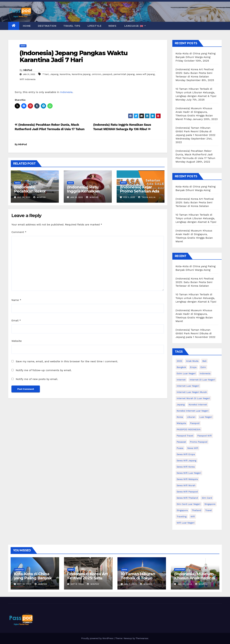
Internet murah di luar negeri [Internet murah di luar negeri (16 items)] (193, 398)
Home (27, 26)
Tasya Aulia (147, 197)
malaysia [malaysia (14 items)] (181, 423)
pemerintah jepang (124, 74)
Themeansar (142, 638)
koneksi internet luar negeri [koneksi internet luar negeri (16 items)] (193, 411)
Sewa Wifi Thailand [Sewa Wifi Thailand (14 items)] (187, 498)
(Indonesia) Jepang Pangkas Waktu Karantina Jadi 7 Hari (74, 56)
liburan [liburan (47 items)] (191, 417)
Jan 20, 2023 (185, 584)
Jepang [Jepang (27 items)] (181, 405)
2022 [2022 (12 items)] (179, 361)
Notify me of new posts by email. (37, 379)
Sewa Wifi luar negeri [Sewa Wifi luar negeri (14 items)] (189, 473)
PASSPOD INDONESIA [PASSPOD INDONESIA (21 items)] (189, 429)
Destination (47, 26)
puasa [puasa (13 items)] (180, 448)
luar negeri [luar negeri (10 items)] (206, 417)
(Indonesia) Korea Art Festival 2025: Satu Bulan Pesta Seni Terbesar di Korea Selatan (195, 73)
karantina (65, 74)
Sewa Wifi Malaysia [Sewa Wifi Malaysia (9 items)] (187, 479)
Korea (71, 570)
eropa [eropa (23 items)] (193, 367)
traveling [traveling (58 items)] (182, 516)
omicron (96, 74)
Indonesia (66, 92)
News (112, 26)
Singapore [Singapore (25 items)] (210, 504)
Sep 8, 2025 (77, 584)
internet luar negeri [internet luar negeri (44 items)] (188, 386)
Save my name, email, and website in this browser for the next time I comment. (67, 361)
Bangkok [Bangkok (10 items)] (181, 367)
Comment (19, 232)
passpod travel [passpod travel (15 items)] (185, 436)
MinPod (28, 70)
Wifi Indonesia (28, 79)
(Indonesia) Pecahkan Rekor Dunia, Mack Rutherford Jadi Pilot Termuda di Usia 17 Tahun (195, 154)
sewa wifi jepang (145, 74)
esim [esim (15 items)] (203, 367)
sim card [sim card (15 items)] (207, 498)
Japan (124, 570)
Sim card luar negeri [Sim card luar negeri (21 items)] (189, 504)
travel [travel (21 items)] (208, 510)
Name (16, 300)
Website (17, 341)
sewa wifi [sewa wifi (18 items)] (193, 448)
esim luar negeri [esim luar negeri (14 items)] (186, 373)
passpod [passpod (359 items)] (195, 423)
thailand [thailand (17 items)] (197, 510)
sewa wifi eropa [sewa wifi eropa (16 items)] (186, 454)
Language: (134, 26)
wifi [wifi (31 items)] (193, 516)
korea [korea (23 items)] (180, 417)
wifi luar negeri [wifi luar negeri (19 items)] (186, 523)
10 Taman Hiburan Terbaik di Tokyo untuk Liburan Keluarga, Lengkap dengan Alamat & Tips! (196, 92)
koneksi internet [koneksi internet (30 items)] (198, 405)
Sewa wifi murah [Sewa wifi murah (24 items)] (186, 485)
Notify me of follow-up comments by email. (44, 370)
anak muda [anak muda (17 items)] (192, 361)
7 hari (46, 74)
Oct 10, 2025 (24, 584)
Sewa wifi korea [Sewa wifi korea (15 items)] (186, 467)
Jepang (54, 74)
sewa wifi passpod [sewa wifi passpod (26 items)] (187, 492)
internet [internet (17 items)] (181, 380)
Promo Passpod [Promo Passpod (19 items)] (199, 442)
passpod (107, 74)
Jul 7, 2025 (130, 584)
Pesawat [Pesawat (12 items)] (181, 442)
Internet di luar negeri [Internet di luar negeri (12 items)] (202, 380)
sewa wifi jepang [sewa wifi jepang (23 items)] (187, 460)
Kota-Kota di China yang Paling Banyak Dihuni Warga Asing (33, 578)
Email (16, 320)
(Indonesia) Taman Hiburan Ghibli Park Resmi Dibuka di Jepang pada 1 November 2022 (196, 131)
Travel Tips (72, 26)
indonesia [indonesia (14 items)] (205, 373)
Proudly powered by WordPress (98, 638)
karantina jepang (81, 74)
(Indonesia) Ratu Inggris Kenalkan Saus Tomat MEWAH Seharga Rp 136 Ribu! (87, 193)
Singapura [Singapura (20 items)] (182, 510)
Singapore (180, 570)
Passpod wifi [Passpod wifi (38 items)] (205, 436)
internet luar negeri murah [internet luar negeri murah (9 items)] (192, 392)
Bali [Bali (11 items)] (204, 361)
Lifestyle (94, 26)
